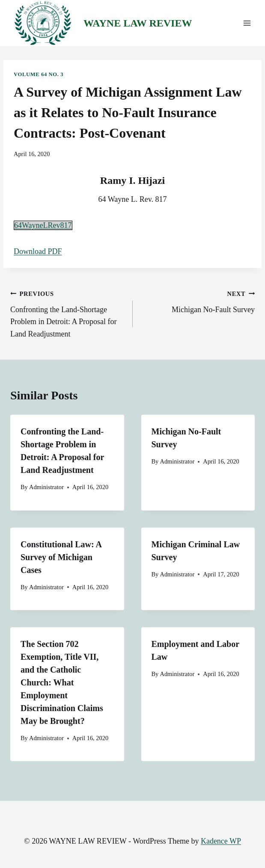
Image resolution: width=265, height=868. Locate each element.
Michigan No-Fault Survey (198, 301)
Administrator (46, 487)
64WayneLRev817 (43, 225)
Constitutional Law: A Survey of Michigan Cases (61, 557)
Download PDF (38, 251)
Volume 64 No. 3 (39, 74)
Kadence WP (221, 841)
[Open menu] (247, 23)
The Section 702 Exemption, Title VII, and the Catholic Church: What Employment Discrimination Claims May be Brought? (62, 682)
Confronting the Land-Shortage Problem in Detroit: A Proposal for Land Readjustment (68, 313)
